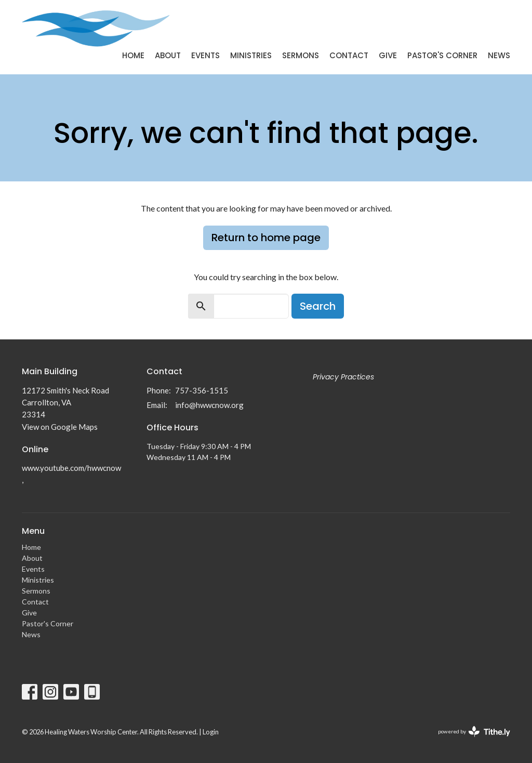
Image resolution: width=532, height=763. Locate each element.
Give (388, 55)
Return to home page (266, 238)
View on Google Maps (60, 427)
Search (318, 306)
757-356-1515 (202, 390)
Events (205, 55)
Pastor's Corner (442, 55)
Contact (349, 55)
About (168, 55)
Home (133, 55)
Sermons (301, 55)
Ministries (251, 55)
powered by (474, 732)
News (499, 55)
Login (211, 732)
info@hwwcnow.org (209, 405)
